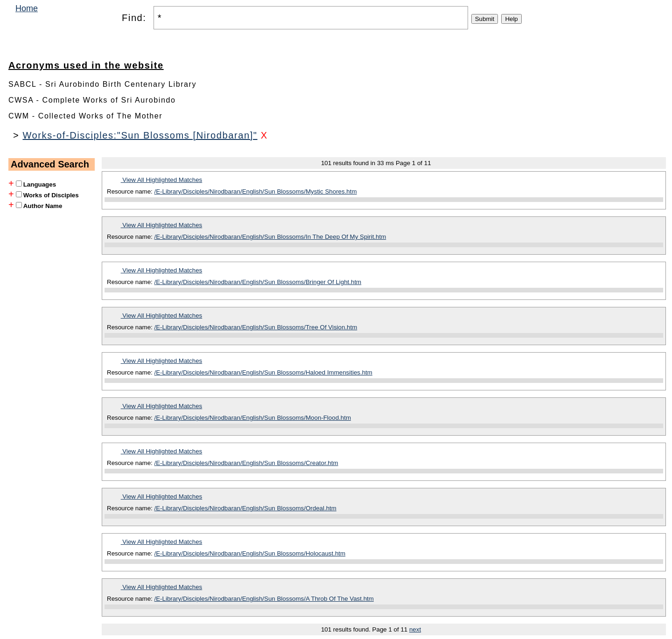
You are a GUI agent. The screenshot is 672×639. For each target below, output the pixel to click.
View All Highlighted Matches (162, 180)
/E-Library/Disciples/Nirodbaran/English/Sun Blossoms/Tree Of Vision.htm (256, 327)
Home (27, 8)
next (415, 629)
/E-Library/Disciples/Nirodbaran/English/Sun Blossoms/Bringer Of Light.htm (258, 282)
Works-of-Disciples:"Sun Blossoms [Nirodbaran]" (140, 135)
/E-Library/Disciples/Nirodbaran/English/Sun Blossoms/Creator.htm (246, 463)
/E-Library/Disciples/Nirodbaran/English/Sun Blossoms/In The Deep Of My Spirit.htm (270, 237)
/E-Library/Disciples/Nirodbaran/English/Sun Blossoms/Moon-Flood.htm (253, 418)
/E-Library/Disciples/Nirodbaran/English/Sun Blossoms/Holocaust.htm (250, 553)
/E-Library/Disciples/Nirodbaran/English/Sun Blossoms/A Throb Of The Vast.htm (264, 599)
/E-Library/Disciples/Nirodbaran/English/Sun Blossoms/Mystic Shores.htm (256, 191)
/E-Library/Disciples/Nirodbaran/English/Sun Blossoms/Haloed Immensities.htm (263, 372)
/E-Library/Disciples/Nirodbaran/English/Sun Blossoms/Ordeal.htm (245, 508)
